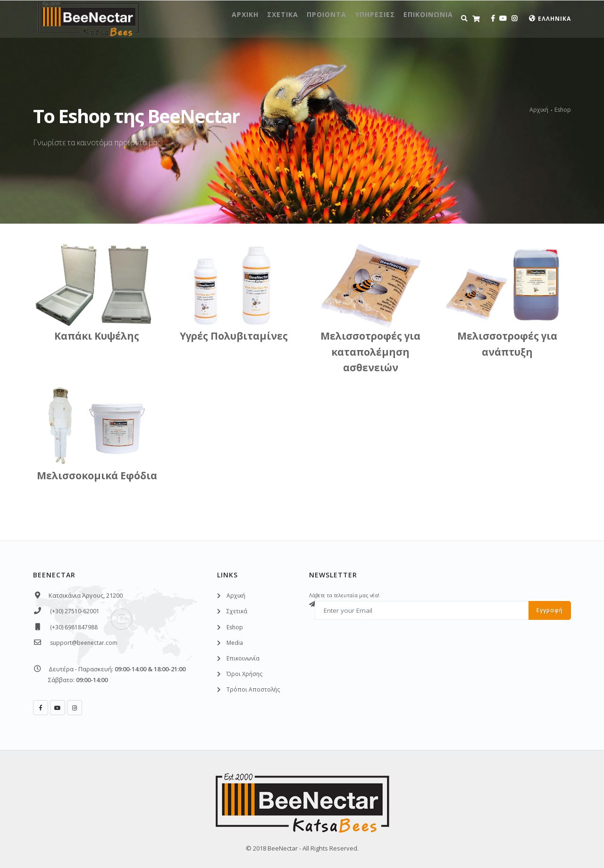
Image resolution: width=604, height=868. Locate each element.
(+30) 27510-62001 (75, 611)
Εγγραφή (550, 610)
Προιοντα (300, 18)
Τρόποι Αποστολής (253, 689)
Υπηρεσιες (358, 18)
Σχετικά (237, 611)
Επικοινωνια (423, 18)
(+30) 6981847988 (74, 627)
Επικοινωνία (243, 658)
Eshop (563, 110)
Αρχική (539, 110)
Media (235, 643)
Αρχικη (199, 18)
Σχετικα (246, 18)
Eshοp (235, 627)
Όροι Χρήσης (244, 674)
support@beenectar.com (84, 643)
